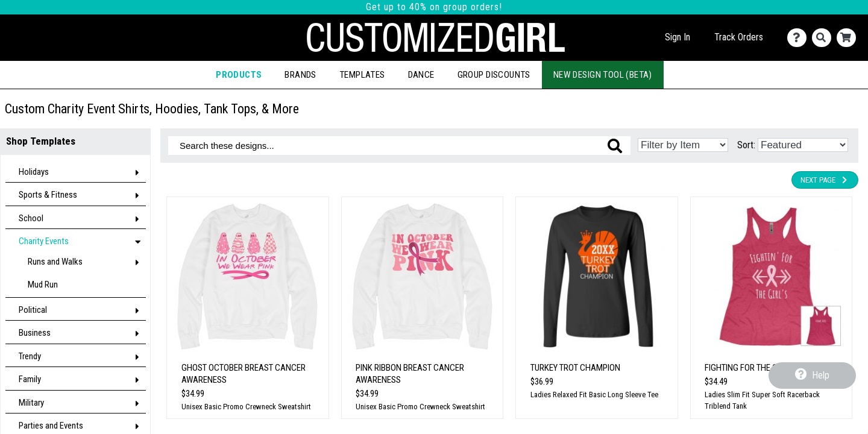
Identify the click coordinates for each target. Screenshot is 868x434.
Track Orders (739, 37)
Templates (362, 75)
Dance (421, 75)
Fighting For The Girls (749, 368)
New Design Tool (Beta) (603, 75)
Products (239, 75)
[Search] (824, 38)
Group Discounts (494, 75)
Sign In (678, 37)
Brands (300, 75)
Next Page (825, 180)
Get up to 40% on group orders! (434, 7)
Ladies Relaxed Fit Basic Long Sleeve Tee (594, 395)
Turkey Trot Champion (575, 368)
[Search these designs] (399, 146)
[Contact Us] (800, 38)
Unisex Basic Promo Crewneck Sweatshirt (246, 407)
